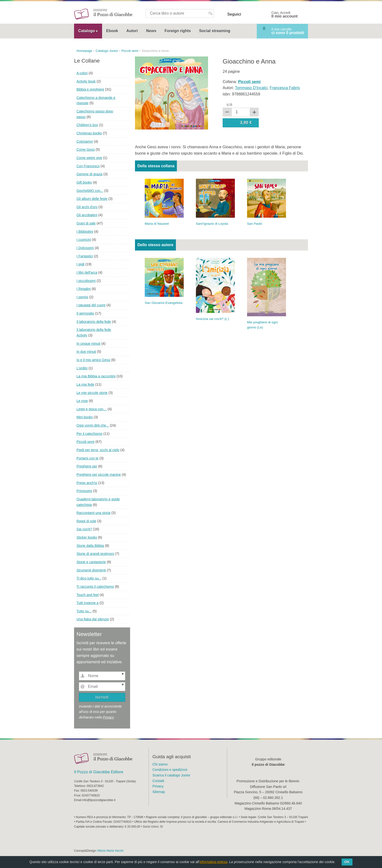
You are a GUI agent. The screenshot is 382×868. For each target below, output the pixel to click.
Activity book (86, 81)
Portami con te (87, 458)
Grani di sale (86, 223)
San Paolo (255, 224)
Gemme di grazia (90, 174)
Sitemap (159, 792)
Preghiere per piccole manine (99, 475)
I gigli (81, 264)
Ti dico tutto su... (89, 578)
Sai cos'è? (84, 529)
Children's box (87, 125)
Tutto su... (84, 611)
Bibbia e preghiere (90, 89)
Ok (347, 862)
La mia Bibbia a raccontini (96, 376)
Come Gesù (86, 149)
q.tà (229, 104)
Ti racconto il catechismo (95, 587)
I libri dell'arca (87, 272)
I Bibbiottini (85, 232)
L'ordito (82, 368)
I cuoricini (84, 240)
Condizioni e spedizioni (170, 770)
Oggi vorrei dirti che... (93, 425)
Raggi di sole (86, 521)
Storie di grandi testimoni (95, 554)
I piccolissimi (86, 281)
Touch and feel (88, 595)
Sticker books (87, 537)
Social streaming (215, 31)
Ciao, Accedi (285, 15)
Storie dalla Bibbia (90, 546)
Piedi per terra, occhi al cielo (98, 450)
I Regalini (84, 289)
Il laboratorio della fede (94, 322)
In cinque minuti (88, 344)
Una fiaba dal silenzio (93, 619)
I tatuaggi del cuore (91, 305)
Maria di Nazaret (157, 224)
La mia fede (85, 384)
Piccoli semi (86, 442)
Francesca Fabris (285, 88)
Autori (132, 31)
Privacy (108, 717)
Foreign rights (178, 31)
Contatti (158, 781)
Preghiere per (87, 466)
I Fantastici (85, 256)
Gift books (84, 182)
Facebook (248, 14)
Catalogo (86, 31)
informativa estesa (213, 862)
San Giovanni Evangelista (164, 303)
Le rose (82, 401)
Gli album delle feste (92, 199)
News (151, 31)
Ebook (112, 31)
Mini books (85, 417)
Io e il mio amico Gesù (93, 360)
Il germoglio (85, 313)
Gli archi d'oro (87, 207)
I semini (82, 297)
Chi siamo (160, 764)
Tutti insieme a (88, 603)
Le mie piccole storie (92, 393)
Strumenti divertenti (91, 570)
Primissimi (84, 491)
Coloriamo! (85, 141)
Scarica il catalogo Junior (172, 775)
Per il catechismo (90, 434)
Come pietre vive (89, 158)
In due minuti (86, 352)
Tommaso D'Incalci (251, 88)
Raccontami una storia (93, 513)
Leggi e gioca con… (92, 409)
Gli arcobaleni (87, 215)
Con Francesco (88, 166)
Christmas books (89, 133)
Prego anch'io (87, 483)
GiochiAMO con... (90, 191)
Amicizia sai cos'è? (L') (212, 319)
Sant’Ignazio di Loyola (212, 224)
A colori (82, 73)
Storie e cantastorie (91, 562)
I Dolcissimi (85, 248)
